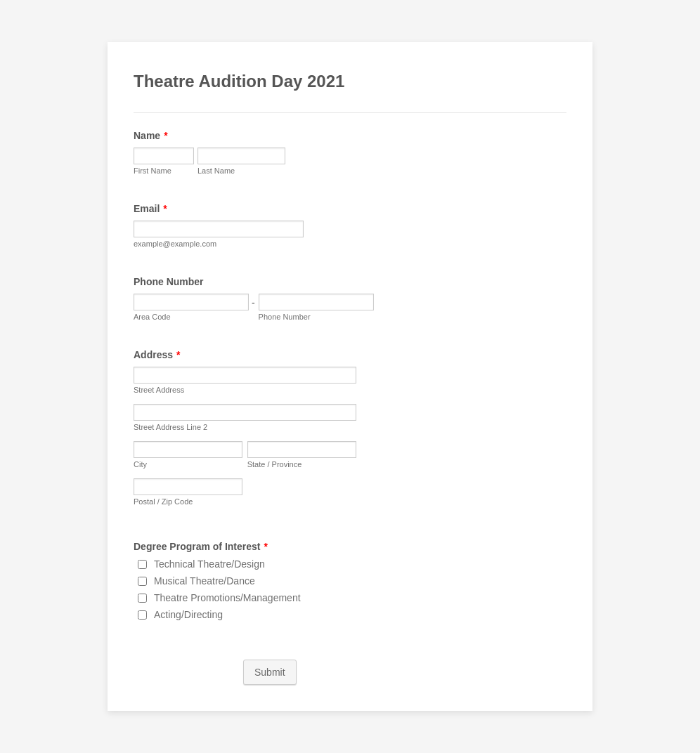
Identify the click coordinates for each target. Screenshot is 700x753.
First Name (153, 171)
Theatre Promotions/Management (227, 598)
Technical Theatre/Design (209, 564)
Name (151, 136)
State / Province (275, 464)
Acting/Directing (188, 615)
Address (157, 355)
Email (150, 209)
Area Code (152, 317)
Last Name (216, 171)
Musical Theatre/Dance (205, 581)
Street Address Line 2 (170, 427)
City (140, 464)
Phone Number (169, 282)
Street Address (159, 390)
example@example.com (175, 244)
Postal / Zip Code (163, 502)
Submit (270, 672)
